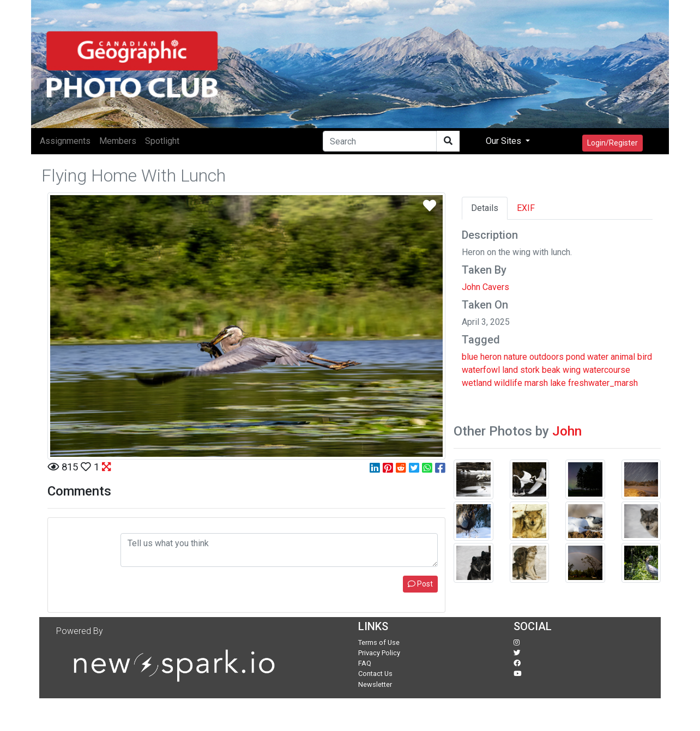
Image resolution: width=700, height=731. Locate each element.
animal (623, 357)
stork (530, 370)
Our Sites (505, 141)
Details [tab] (485, 208)
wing (572, 370)
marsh (536, 383)
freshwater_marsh (603, 383)
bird (645, 357)
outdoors (547, 357)
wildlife (508, 383)
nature (515, 357)
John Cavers (485, 287)
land (510, 370)
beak (551, 370)
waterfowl (481, 370)
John (567, 431)
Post (420, 584)
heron (491, 357)
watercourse (607, 370)
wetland (477, 383)
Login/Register (612, 143)
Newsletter (375, 684)
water (598, 357)
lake (558, 383)
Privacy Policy (379, 653)
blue (470, 357)
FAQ (365, 663)
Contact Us (375, 673)
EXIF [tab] (526, 208)
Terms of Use (379, 642)
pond (575, 357)
